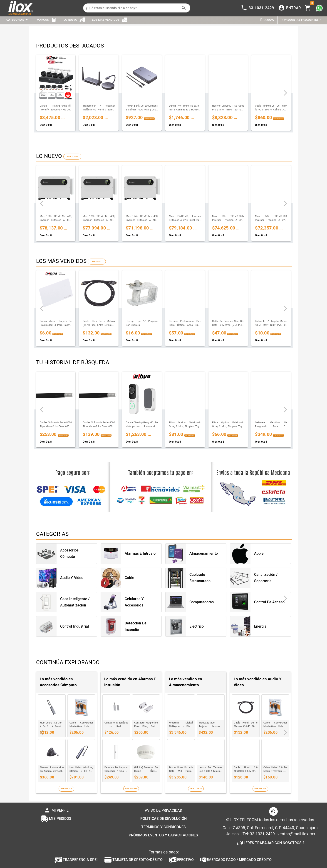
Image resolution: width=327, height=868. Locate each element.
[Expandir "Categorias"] (18, 20)
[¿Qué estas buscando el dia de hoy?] (132, 8)
